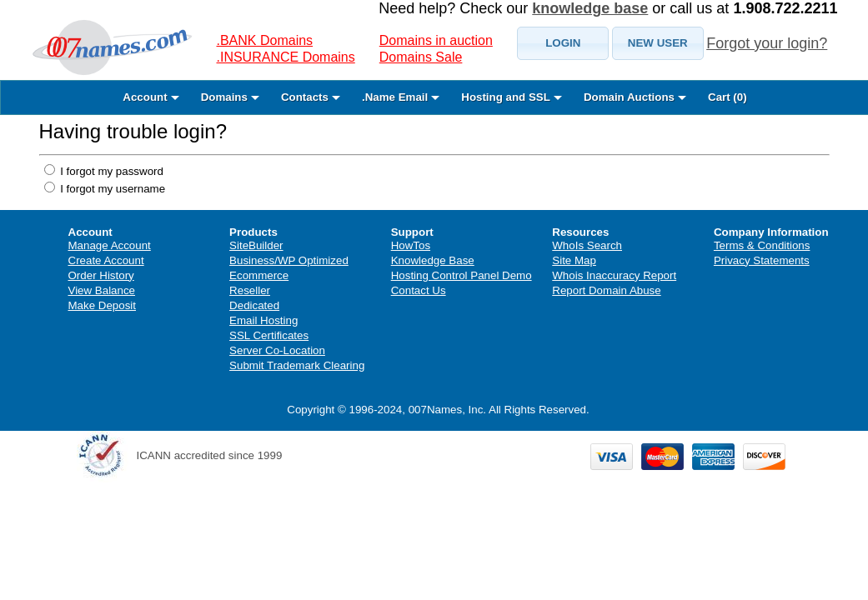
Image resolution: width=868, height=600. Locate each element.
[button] (563, 43)
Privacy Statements (762, 260)
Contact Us (419, 290)
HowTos (411, 245)
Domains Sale (421, 57)
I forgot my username (112, 189)
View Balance (102, 290)
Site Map (574, 260)
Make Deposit (103, 305)
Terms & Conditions (762, 245)
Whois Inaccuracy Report (614, 275)
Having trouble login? (133, 131)
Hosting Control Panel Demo (462, 275)
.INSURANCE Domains (286, 57)
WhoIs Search (587, 245)
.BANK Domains (265, 40)
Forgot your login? (767, 43)
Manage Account (110, 245)
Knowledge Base (433, 260)
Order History (101, 275)
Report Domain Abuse (606, 290)
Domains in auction (436, 40)
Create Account (106, 260)
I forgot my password (110, 171)
